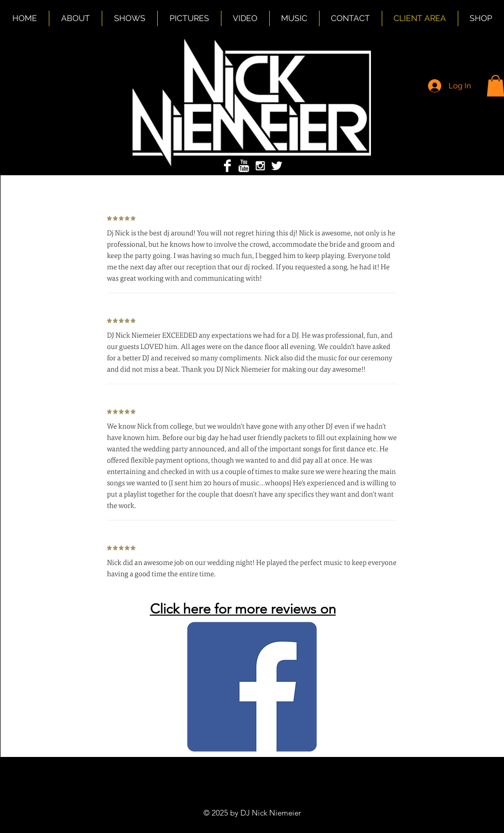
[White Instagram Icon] (260, 166)
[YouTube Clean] (244, 166)
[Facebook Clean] (227, 166)
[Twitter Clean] (277, 166)
